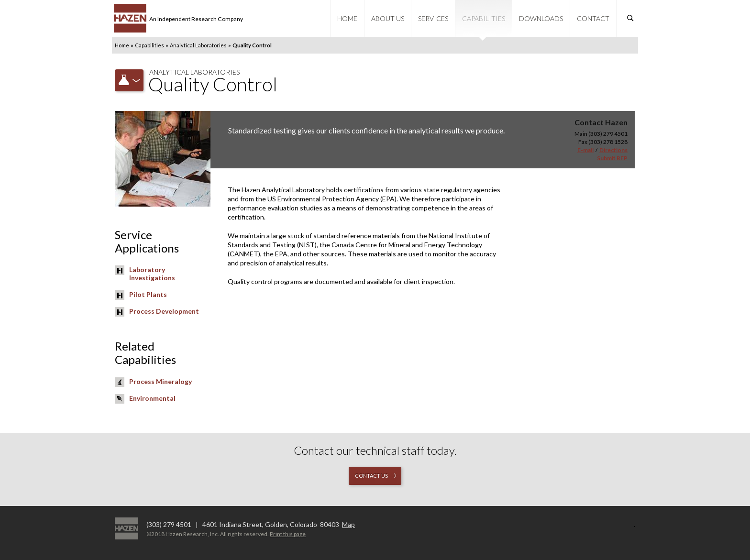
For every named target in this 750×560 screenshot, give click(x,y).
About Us (388, 18)
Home (347, 18)
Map (348, 524)
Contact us (371, 476)
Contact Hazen (601, 122)
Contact (593, 18)
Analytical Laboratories (198, 45)
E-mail (585, 150)
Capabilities (484, 18)
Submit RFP (612, 158)
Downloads (541, 18)
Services (433, 18)
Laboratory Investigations (152, 274)
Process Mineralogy (160, 381)
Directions (613, 150)
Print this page (288, 534)
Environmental (152, 398)
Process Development (164, 311)
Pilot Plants (148, 294)
